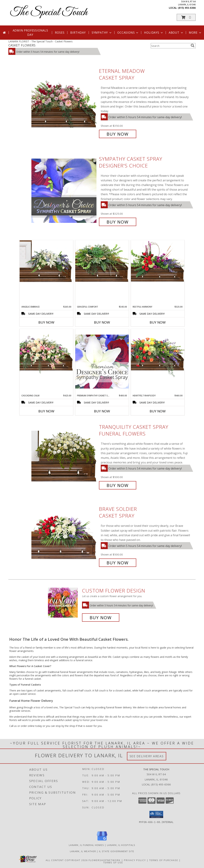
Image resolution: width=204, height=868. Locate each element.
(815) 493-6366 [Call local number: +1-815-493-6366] (187, 8)
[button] (186, 17)
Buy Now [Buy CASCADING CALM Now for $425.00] (46, 411)
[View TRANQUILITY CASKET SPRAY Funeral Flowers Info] (64, 456)
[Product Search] (170, 46)
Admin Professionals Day (30, 33)
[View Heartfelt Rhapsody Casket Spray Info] (158, 353)
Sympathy (102, 33)
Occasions (128, 33)
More (195, 33)
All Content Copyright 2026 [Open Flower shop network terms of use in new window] (67, 860)
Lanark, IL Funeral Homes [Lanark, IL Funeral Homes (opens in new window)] (86, 845)
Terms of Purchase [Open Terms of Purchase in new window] (164, 860)
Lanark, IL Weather (83, 851)
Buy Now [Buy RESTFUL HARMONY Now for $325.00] (158, 322)
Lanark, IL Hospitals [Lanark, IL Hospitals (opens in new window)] (121, 845)
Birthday (78, 33)
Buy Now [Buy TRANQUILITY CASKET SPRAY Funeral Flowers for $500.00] (118, 485)
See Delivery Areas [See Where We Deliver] (147, 756)
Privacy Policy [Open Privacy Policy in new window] (135, 860)
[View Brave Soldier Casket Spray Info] (64, 536)
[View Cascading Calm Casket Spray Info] (46, 352)
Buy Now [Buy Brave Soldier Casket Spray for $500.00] (118, 563)
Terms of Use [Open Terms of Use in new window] (113, 862)
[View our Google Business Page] (102, 841)
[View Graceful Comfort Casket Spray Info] (102, 261)
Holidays (154, 33)
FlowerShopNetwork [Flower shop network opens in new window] (105, 860)
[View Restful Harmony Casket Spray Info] (158, 261)
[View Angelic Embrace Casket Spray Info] (46, 261)
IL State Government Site (117, 851)
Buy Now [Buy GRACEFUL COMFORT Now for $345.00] (102, 322)
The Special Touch (49, 13)
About (176, 33)
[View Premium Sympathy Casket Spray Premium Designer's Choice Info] (102, 361)
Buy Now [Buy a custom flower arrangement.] (101, 617)
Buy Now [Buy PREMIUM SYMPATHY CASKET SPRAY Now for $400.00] (102, 411)
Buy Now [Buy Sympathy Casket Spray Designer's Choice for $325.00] (118, 222)
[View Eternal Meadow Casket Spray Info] (64, 102)
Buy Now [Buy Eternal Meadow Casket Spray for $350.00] (118, 134)
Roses (60, 33)
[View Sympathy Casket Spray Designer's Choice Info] (64, 190)
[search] (193, 46)
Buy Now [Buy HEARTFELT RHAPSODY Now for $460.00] (158, 411)
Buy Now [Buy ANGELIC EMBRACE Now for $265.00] (46, 322)
